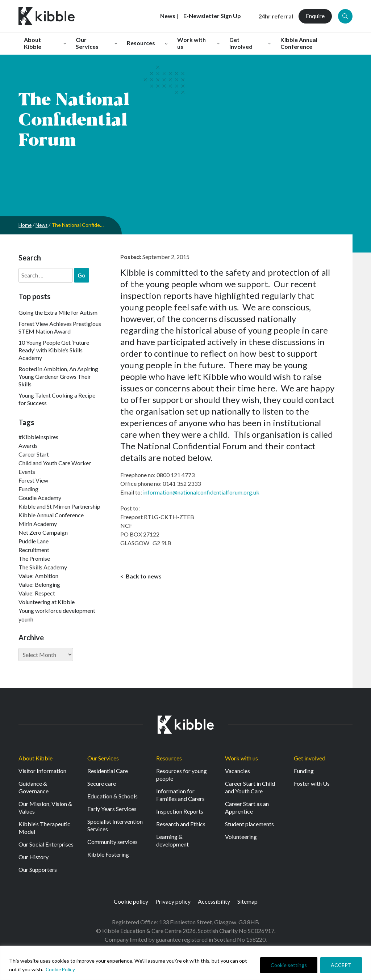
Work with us (241, 758)
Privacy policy (173, 901)
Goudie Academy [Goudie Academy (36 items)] (40, 498)
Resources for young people (182, 775)
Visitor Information (42, 771)
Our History (34, 857)
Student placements (249, 824)
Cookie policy (131, 901)
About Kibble (36, 758)
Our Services (103, 758)
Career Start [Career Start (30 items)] (34, 454)
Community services (112, 842)
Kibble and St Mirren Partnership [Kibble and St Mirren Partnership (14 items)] (59, 506)
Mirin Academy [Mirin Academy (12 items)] (38, 524)
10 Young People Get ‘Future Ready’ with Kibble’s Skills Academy (54, 350)
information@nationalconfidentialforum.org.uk (201, 492)
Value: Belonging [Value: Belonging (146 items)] (39, 584)
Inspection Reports (180, 811)
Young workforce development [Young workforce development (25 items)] (57, 610)
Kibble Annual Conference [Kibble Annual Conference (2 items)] (51, 515)
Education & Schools (112, 796)
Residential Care (108, 771)
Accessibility (214, 901)
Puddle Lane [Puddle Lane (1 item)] (34, 541)
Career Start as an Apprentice (247, 807)
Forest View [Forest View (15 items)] (33, 480)
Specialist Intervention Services (115, 825)
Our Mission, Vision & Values (45, 807)
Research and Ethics (181, 824)
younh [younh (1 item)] (26, 619)
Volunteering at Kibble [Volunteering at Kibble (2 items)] (47, 602)
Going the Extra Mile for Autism (58, 312)
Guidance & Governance (34, 787)
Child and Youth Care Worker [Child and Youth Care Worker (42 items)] (55, 463)
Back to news (143, 576)
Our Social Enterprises (46, 844)
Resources (169, 758)
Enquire (315, 16)
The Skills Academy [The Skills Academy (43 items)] (43, 567)
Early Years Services (112, 809)
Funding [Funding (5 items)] (28, 489)
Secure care (102, 783)
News (42, 225)
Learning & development (172, 840)
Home (25, 225)
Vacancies (237, 771)
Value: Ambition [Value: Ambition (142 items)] (38, 576)
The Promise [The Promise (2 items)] (34, 558)
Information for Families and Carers (180, 795)
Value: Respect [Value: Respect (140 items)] (37, 593)
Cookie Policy (61, 969)
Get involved (310, 758)
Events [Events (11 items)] (27, 472)
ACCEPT (341, 965)
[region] (185, 963)
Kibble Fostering (108, 854)
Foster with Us (312, 783)
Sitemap (247, 901)
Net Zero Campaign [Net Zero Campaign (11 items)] (43, 532)
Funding (304, 771)
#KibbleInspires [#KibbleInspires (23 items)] (38, 437)
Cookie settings (289, 965)
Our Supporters (38, 869)
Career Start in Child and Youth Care (250, 787)
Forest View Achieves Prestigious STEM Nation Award (60, 327)
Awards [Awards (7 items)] (28, 446)
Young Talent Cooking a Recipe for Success (57, 399)
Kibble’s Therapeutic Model (44, 828)
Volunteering (241, 837)
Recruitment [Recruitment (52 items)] (34, 550)
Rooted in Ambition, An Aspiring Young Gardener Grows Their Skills (58, 376)
